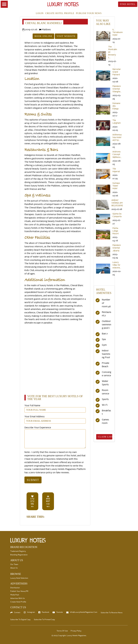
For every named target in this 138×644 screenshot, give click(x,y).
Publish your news (89, 13)
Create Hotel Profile (60, 13)
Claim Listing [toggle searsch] (105, 437)
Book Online (43, 36)
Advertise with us (18, 598)
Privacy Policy (76, 631)
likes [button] (32, 501)
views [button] (48, 501)
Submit (33, 480)
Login (40, 13)
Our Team (14, 564)
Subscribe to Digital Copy (20, 620)
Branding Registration (19, 555)
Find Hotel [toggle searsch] (128, 4)
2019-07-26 (31, 30)
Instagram (31, 612)
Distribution (15, 588)
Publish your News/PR (19, 591)
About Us (14, 568)
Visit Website (66, 36)
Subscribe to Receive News (112, 613)
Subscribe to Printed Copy (44, 620)
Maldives (46, 30)
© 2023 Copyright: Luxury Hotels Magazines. (69, 636)
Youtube (60, 612)
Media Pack (15, 595)
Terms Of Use (62, 631)
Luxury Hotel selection (19, 578)
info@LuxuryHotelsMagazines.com (84, 612)
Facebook (45, 612)
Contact (17, 613)
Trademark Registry (18, 551)
